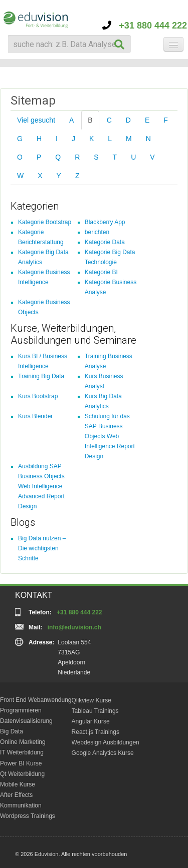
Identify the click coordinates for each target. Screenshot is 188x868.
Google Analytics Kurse (103, 753)
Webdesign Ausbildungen (106, 742)
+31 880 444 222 (145, 26)
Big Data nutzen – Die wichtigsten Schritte (42, 548)
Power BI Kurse (21, 763)
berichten (97, 232)
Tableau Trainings (95, 711)
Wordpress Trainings (28, 816)
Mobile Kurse (18, 784)
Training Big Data (41, 376)
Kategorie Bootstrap (45, 222)
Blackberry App (105, 222)
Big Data (12, 731)
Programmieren (21, 710)
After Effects (16, 795)
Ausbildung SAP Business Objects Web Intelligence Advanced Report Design (41, 486)
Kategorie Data (105, 242)
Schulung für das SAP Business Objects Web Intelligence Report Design (110, 436)
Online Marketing (23, 742)
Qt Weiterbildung (22, 774)
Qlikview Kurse (91, 700)
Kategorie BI (101, 272)
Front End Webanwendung (36, 700)
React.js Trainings (96, 732)
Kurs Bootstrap (38, 396)
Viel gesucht (36, 120)
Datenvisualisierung (26, 721)
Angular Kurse (91, 721)
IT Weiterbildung (22, 752)
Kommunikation (21, 805)
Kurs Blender (35, 416)
